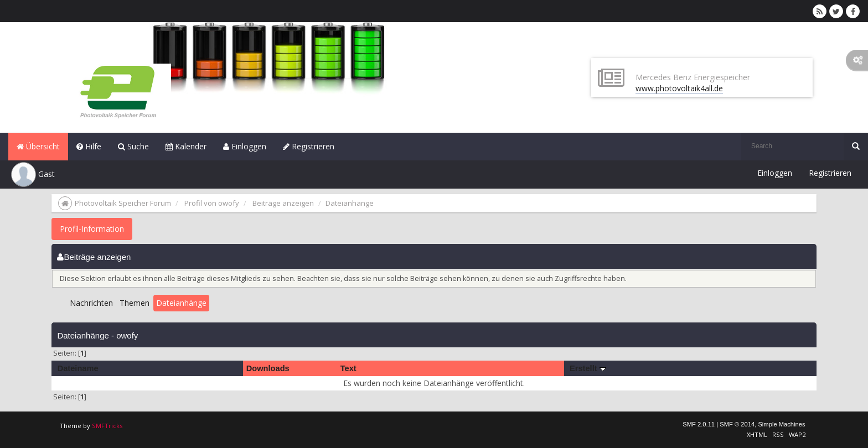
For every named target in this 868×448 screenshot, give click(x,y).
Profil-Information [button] (92, 229)
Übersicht (38, 146)
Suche (133, 146)
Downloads (268, 368)
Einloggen (245, 146)
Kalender (186, 146)
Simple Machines (781, 424)
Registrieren (309, 146)
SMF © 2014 (737, 424)
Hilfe (89, 146)
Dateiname (78, 368)
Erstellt (588, 368)
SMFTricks (107, 426)
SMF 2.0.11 (699, 424)
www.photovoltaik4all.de (679, 88)
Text (348, 368)
